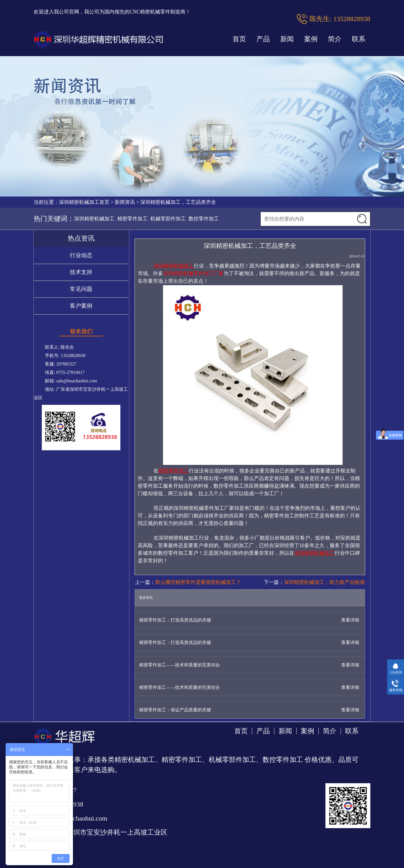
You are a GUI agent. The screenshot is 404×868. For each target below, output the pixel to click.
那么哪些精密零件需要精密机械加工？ (198, 582)
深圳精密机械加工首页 (84, 202)
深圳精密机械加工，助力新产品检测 (324, 582)
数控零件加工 (204, 219)
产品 (263, 39)
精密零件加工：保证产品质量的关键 (175, 710)
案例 (311, 39)
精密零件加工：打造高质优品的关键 (175, 620)
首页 (239, 39)
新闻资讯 (125, 202)
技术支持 (81, 272)
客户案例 (81, 306)
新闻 (287, 39)
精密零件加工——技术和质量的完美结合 (180, 665)
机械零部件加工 (168, 219)
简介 (335, 39)
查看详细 (350, 620)
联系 (359, 39)
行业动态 (81, 255)
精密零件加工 (132, 219)
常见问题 (81, 289)
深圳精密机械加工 (94, 219)
